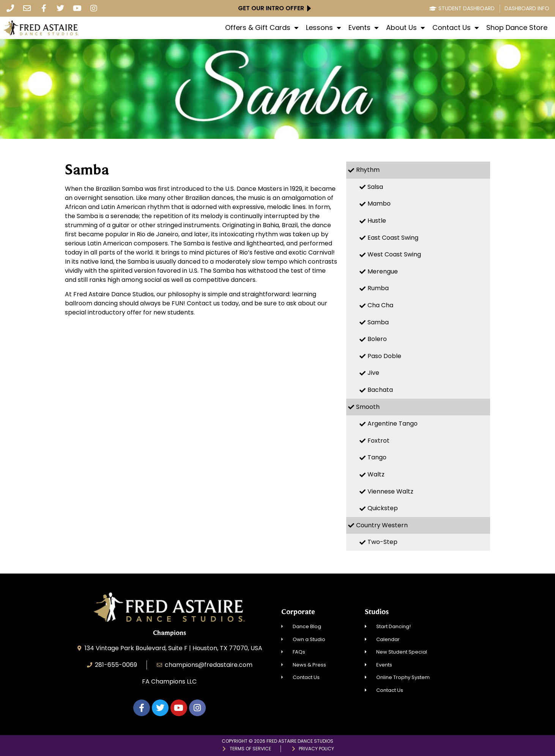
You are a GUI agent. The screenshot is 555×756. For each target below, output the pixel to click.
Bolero (377, 339)
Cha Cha (380, 305)
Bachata (380, 390)
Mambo (379, 204)
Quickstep (383, 508)
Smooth (368, 407)
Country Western (382, 525)
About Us (405, 28)
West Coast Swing (394, 254)
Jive (373, 373)
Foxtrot (378, 441)
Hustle (377, 221)
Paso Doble (384, 356)
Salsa (375, 187)
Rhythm (368, 170)
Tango (377, 457)
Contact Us (456, 28)
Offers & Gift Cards (262, 28)
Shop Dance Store (517, 28)
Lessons (323, 28)
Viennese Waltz (390, 491)
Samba (378, 322)
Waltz (376, 474)
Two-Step (382, 542)
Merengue (383, 271)
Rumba (378, 288)
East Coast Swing (393, 238)
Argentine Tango (393, 424)
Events (363, 28)
